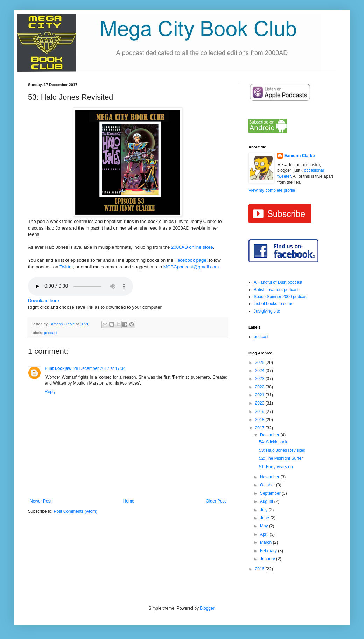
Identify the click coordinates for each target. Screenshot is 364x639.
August (267, 501)
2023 (260, 379)
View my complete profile (272, 190)
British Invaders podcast (276, 290)
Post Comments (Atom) (75, 511)
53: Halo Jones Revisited (282, 450)
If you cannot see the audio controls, (80, 286)
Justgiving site (267, 311)
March (267, 542)
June (265, 518)
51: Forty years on (276, 467)
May (265, 526)
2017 (260, 428)
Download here (44, 300)
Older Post (216, 501)
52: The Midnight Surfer (281, 458)
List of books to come (274, 304)
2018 (260, 420)
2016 (260, 569)
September (271, 493)
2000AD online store (192, 247)
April (265, 534)
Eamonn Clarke (299, 156)
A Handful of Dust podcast (278, 282)
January (268, 559)
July (264, 510)
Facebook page (191, 260)
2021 (260, 395)
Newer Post (41, 501)
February (269, 551)
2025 (260, 363)
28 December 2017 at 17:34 (100, 368)
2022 (260, 387)
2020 (260, 403)
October (268, 485)
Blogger (207, 608)
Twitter (66, 267)
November (270, 477)
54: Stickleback (273, 442)
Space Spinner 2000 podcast (281, 297)
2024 (260, 371)
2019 (260, 412)
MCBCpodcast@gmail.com (191, 267)
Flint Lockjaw (58, 368)
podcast (51, 333)
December (270, 435)
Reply (50, 392)
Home (129, 501)
